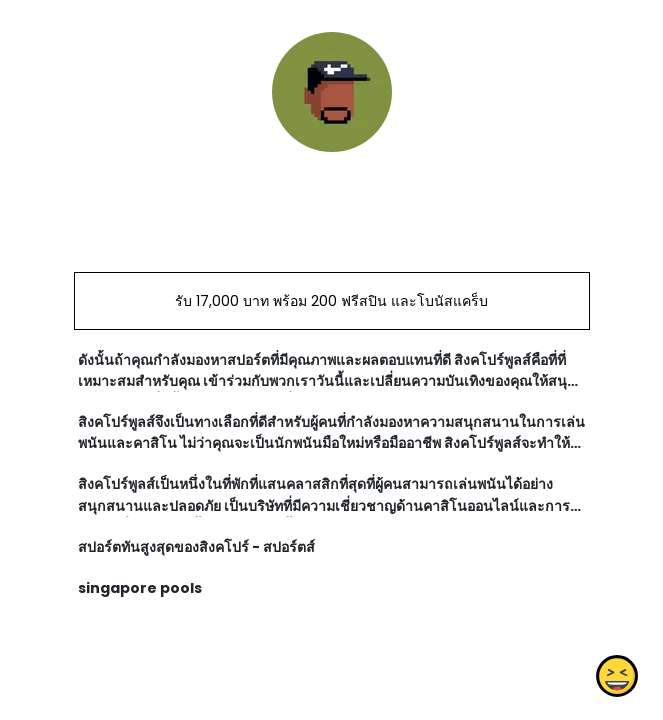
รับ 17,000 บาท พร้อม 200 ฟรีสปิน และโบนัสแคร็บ (331, 301)
